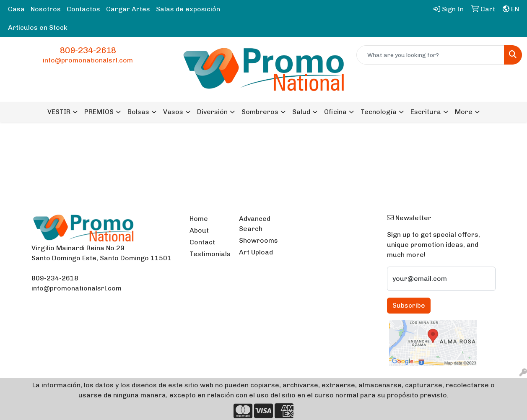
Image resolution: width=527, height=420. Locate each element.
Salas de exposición (188, 9)
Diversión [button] (212, 112)
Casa (16, 9)
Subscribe (409, 305)
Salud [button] (301, 112)
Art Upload (256, 252)
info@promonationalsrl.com (88, 60)
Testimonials (209, 254)
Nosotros (46, 9)
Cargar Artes (128, 9)
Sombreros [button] (260, 112)
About (199, 230)
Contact (202, 242)
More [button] (464, 112)
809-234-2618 (88, 50)
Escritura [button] (426, 112)
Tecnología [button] (379, 112)
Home (199, 219)
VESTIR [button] (59, 112)
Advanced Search (255, 224)
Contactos (83, 9)
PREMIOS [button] (99, 112)
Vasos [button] (173, 112)
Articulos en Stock (38, 27)
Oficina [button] (335, 112)
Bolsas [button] (138, 112)
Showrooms (258, 240)
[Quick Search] (430, 55)
